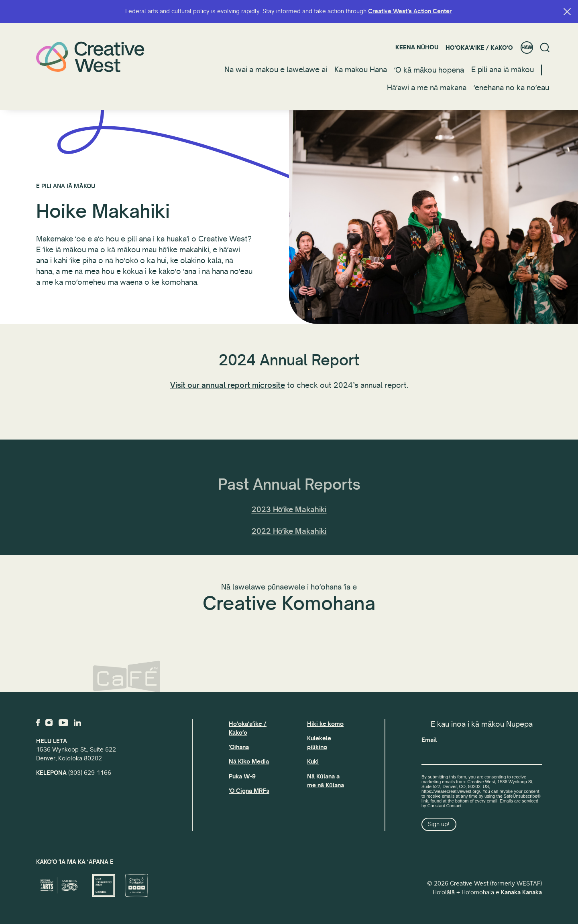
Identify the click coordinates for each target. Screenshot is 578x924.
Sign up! (439, 824)
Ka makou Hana (361, 70)
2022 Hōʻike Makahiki (289, 548)
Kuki (313, 762)
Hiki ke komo (325, 724)
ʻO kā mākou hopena (429, 70)
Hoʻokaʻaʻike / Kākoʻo (479, 48)
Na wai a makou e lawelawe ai (276, 70)
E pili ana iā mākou (503, 70)
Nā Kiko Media (249, 762)
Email (429, 740)
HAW (527, 48)
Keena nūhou (417, 47)
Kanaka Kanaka (521, 892)
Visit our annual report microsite (228, 391)
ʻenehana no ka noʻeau (511, 88)
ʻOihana (239, 747)
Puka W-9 (242, 776)
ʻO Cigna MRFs (249, 791)
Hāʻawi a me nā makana (427, 88)
